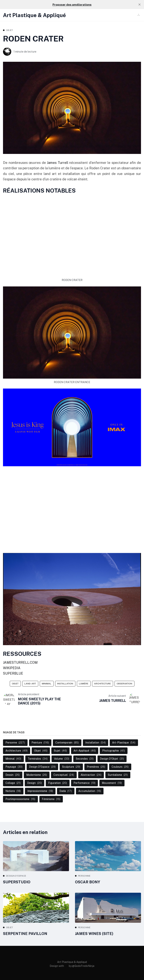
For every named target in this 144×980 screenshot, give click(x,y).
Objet (10, 30)
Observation (124, 684)
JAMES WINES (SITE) (94, 934)
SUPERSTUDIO (17, 882)
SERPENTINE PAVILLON (25, 934)
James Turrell (58, 163)
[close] (139, 5)
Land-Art (30, 684)
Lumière (84, 684)
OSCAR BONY (88, 882)
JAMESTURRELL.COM (20, 662)
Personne (84, 876)
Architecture (102, 684)
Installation (65, 684)
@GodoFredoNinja (83, 966)
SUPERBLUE (13, 673)
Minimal (47, 684)
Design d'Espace (16, 876)
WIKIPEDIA (12, 668)
